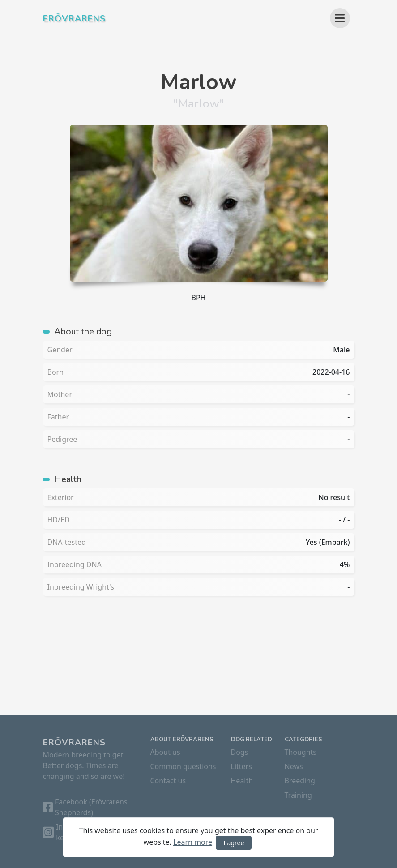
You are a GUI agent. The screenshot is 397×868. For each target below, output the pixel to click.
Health (242, 781)
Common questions (183, 766)
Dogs (240, 752)
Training (298, 795)
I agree (234, 843)
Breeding (300, 781)
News (294, 766)
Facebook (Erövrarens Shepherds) (91, 807)
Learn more (193, 842)
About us (165, 752)
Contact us (168, 781)
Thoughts (301, 752)
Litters (241, 766)
